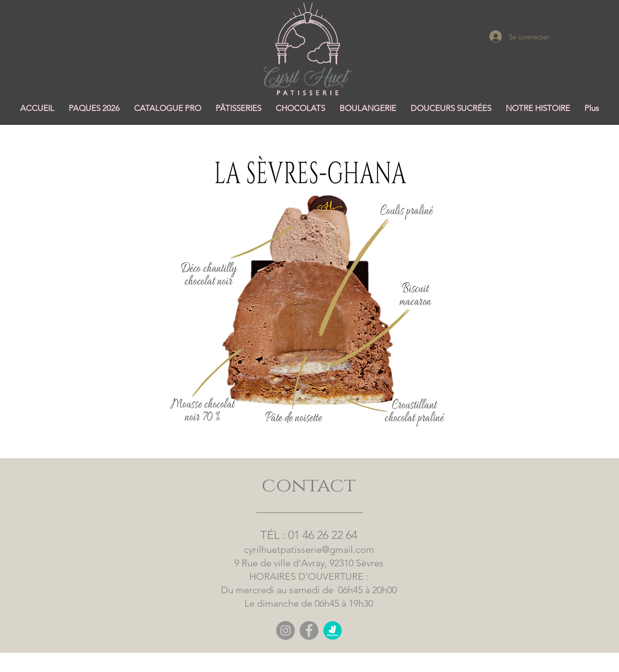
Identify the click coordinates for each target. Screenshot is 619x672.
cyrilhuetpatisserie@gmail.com (309, 550)
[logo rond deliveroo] (333, 630)
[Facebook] (309, 630)
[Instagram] (285, 630)
